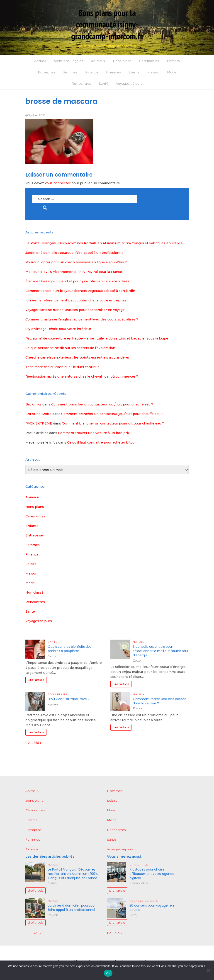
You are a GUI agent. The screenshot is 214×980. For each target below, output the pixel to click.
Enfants (173, 61)
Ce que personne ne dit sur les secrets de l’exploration (70, 348)
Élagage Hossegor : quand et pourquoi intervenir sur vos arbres (77, 281)
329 (36, 933)
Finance (92, 72)
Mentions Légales (68, 61)
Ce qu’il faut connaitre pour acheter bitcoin (102, 442)
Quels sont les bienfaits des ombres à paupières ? (70, 649)
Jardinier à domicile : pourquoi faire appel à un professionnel (75, 253)
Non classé (34, 592)
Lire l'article (36, 680)
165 (37, 743)
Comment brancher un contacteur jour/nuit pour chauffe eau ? (102, 404)
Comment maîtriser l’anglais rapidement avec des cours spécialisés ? (82, 319)
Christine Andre (38, 414)
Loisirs (134, 72)
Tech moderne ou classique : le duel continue (62, 367)
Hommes (114, 72)
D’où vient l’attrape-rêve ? (69, 699)
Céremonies (149, 61)
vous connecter (58, 183)
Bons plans (122, 61)
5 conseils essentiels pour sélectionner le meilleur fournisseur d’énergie (161, 651)
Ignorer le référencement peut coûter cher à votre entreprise (76, 300)
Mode (172, 72)
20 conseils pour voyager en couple (152, 908)
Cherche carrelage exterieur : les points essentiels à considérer (77, 357)
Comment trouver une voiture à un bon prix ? (95, 433)
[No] (208, 970)
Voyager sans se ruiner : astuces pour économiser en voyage (75, 310)
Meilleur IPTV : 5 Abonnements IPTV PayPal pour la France (74, 272)
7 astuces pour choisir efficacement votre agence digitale (152, 874)
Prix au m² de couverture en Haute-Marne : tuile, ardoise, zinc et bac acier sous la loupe (97, 338)
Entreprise (47, 72)
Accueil (40, 61)
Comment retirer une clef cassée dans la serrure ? (160, 701)
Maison (153, 72)
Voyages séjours (129, 84)
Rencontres (81, 84)
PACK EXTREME (39, 423)
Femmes (70, 72)
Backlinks (33, 404)
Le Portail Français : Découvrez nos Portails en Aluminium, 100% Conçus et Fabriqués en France (104, 243)
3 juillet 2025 (37, 115)
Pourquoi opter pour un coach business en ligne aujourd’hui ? (76, 262)
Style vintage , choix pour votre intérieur (58, 329)
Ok (108, 973)
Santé (104, 84)
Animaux (98, 61)
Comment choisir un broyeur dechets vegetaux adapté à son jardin (80, 291)
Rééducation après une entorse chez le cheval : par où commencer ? (82, 376)
